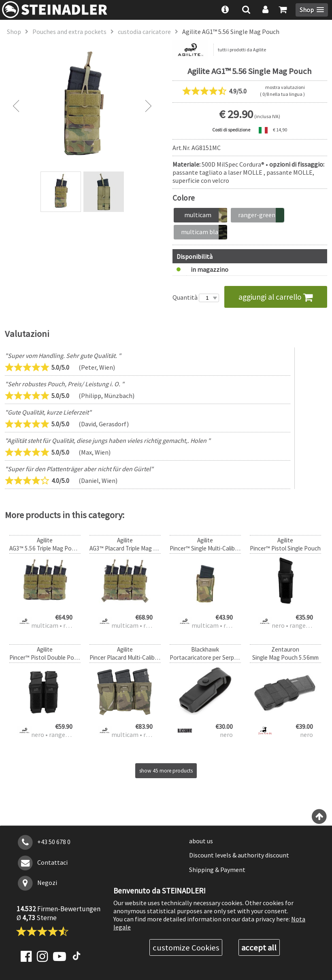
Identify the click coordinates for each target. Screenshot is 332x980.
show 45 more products (166, 771)
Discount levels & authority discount (239, 855)
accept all (259, 948)
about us (201, 841)
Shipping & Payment (217, 870)
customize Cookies (186, 948)
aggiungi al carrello (276, 297)
